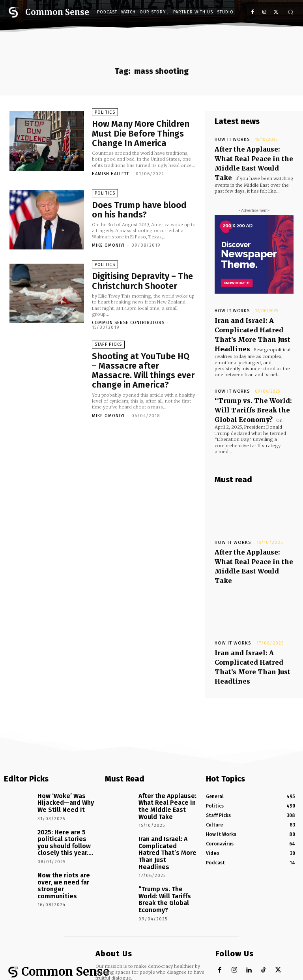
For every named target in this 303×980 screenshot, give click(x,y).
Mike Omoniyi (108, 242)
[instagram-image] (25, 919)
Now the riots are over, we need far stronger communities (64, 788)
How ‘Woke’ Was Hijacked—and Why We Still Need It (66, 726)
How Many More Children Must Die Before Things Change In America (140, 133)
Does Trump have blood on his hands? (140, 208)
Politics (104, 115)
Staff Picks (108, 343)
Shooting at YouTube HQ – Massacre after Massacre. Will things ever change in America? (142, 361)
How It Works (229, 140)
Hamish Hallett (110, 171)
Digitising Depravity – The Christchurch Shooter (133, 279)
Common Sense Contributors (128, 319)
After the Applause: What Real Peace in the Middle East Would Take (249, 155)
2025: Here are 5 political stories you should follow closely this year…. (67, 757)
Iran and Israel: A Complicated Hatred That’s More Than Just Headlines (252, 316)
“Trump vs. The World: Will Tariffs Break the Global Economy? (252, 379)
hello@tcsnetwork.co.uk (149, 875)
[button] (291, 12)
